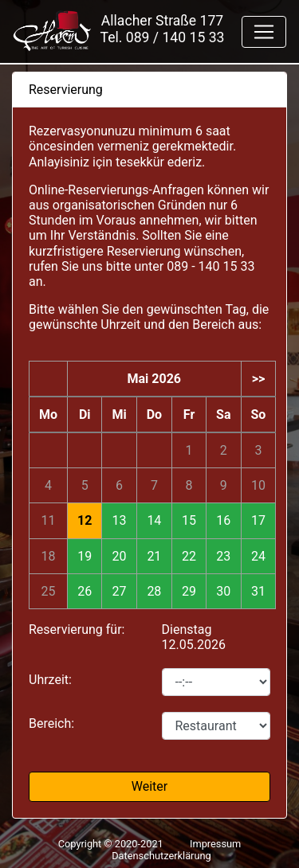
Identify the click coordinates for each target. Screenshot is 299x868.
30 (223, 591)
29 (189, 591)
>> (259, 379)
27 (120, 591)
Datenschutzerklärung (161, 856)
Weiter (149, 786)
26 (85, 591)
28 (154, 591)
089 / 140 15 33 (175, 37)
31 (258, 591)
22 (189, 556)
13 (120, 520)
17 (258, 520)
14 (154, 520)
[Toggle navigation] (264, 32)
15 (189, 520)
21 (154, 556)
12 (85, 520)
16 (223, 520)
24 (258, 556)
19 (85, 556)
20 (120, 556)
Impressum (215, 844)
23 (223, 556)
